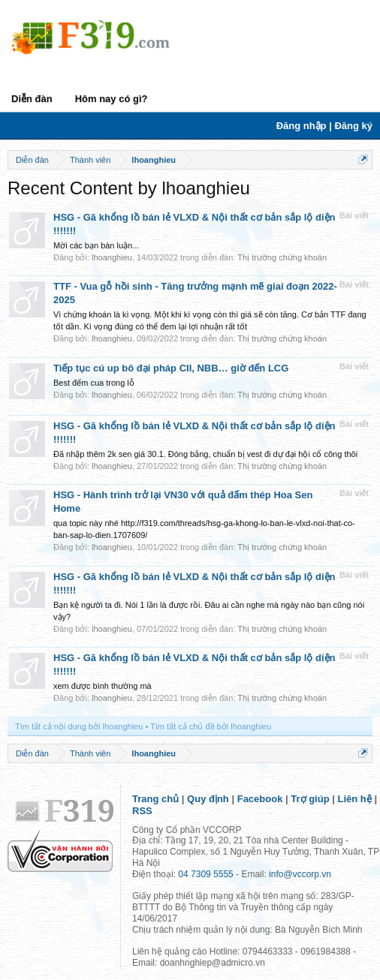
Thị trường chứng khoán (282, 257)
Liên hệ (355, 799)
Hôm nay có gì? (112, 99)
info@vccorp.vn (300, 874)
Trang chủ (155, 799)
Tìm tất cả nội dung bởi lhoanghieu (79, 726)
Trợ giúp (310, 799)
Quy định (208, 799)
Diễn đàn (32, 99)
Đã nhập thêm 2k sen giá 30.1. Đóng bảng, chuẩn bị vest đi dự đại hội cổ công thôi (205, 454)
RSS (142, 811)
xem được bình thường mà (103, 686)
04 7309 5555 (205, 874)
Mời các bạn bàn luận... (96, 245)
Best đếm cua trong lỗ (94, 383)
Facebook (260, 799)
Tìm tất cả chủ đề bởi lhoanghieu (211, 726)
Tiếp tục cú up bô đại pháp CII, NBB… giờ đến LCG (171, 368)
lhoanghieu (112, 257)
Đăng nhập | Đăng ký (324, 126)
